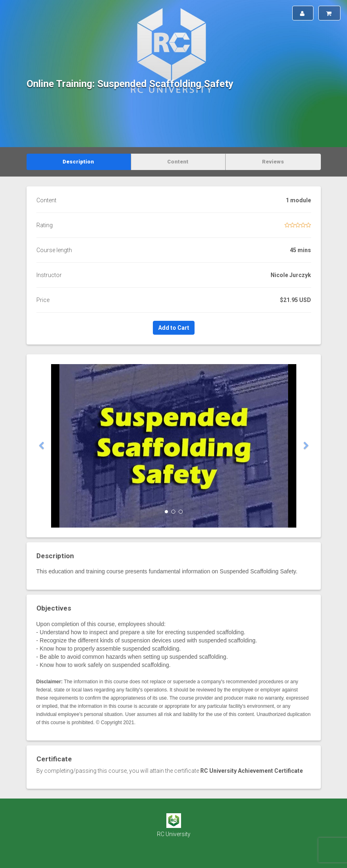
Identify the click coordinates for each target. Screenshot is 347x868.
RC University (174, 834)
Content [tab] (178, 162)
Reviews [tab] (273, 162)
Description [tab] (78, 162)
